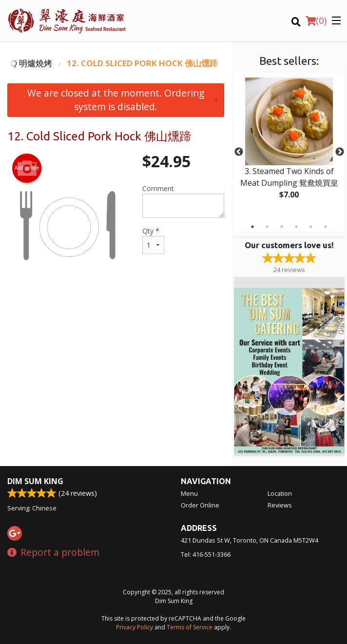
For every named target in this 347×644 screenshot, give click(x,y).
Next (340, 152)
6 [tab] (326, 227)
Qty (153, 240)
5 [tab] (311, 227)
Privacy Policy (135, 627)
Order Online (200, 505)
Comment (183, 201)
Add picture (27, 168)
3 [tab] (282, 227)
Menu (189, 493)
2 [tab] (267, 227)
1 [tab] (252, 227)
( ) (316, 20)
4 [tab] (296, 227)
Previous (239, 152)
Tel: (206, 554)
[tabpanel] (289, 146)
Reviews (280, 505)
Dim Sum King (35, 481)
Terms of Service (190, 627)
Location (280, 493)
